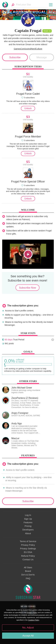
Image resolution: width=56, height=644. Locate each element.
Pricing (28, 526)
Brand (28, 571)
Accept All (28, 636)
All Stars (28, 567)
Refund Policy (28, 556)
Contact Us (28, 560)
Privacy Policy (28, 545)
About (28, 533)
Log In (28, 515)
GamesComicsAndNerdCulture (28, 49)
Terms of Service (28, 541)
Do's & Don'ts (28, 575)
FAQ (28, 578)
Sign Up (28, 519)
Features (28, 522)
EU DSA (28, 552)
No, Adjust (28, 628)
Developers (28, 530)
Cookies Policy (34, 620)
